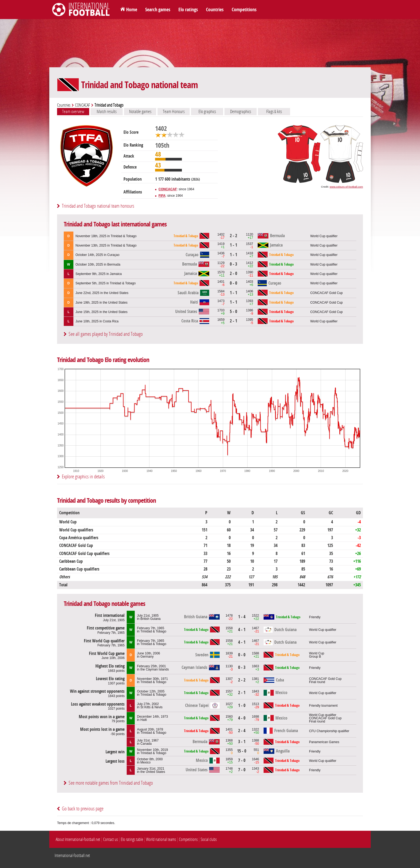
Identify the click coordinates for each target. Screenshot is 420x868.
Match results (107, 111)
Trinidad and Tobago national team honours (98, 206)
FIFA (162, 196)
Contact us (110, 839)
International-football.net (72, 856)
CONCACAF (82, 105)
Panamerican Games (324, 742)
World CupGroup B (317, 655)
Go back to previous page (83, 809)
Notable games (140, 111)
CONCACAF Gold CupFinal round (325, 680)
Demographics (241, 111)
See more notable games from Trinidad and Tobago (111, 783)
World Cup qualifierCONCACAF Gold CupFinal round (325, 718)
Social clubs (209, 839)
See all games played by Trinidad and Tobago (106, 334)
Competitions (244, 10)
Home (132, 10)
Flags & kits (274, 111)
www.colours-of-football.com (346, 187)
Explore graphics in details (83, 477)
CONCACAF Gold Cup (326, 293)
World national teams (161, 839)
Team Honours (174, 111)
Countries (215, 10)
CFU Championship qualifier (329, 731)
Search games (158, 10)
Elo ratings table (132, 839)
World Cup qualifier (324, 236)
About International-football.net (78, 839)
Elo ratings (188, 10)
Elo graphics (207, 111)
